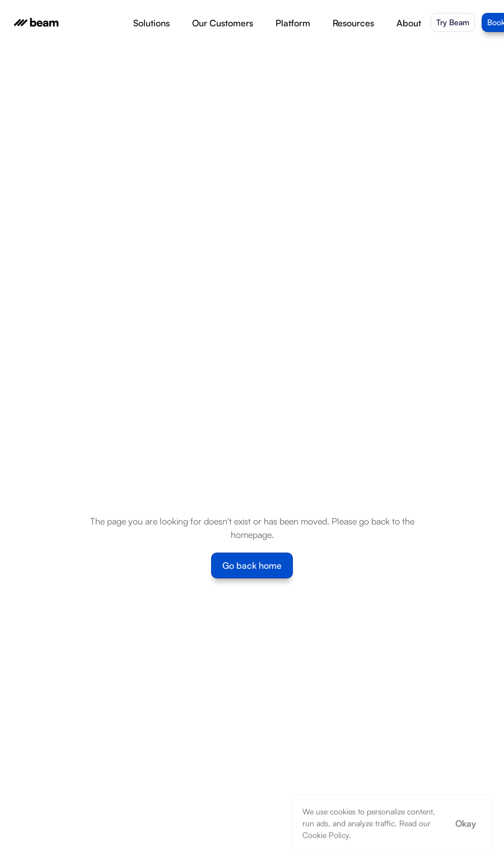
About (409, 23)
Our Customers (223, 23)
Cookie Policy (326, 835)
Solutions (151, 23)
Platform (293, 23)
